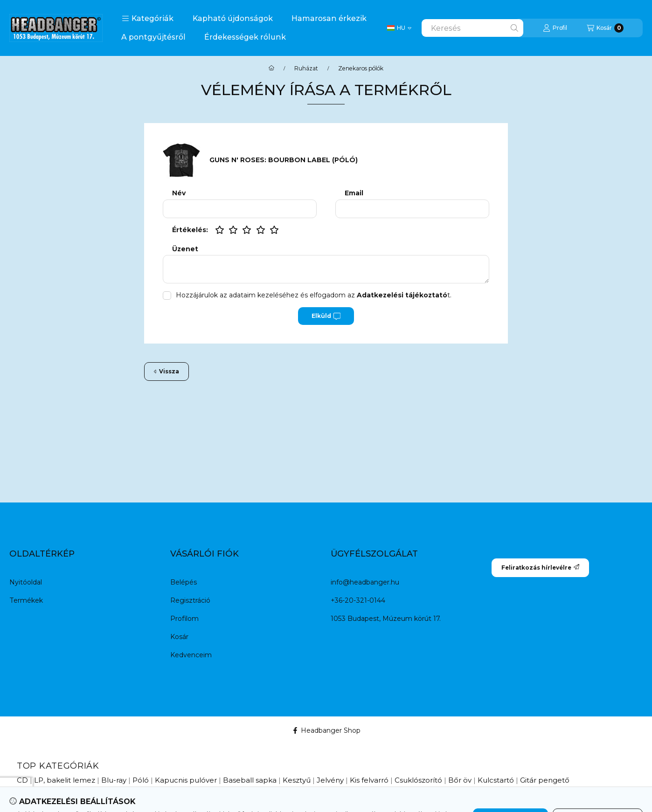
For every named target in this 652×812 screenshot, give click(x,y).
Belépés (184, 582)
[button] (148, 19)
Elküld (326, 316)
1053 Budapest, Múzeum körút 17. (386, 619)
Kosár (179, 637)
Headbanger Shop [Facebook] (326, 730)
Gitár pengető (545, 780)
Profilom (184, 619)
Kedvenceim (191, 655)
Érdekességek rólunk (245, 37)
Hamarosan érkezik (329, 18)
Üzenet (185, 249)
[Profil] (555, 28)
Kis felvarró (369, 780)
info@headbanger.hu (365, 582)
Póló (141, 780)
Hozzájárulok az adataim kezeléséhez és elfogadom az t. (314, 295)
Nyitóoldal (26, 582)
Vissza (166, 371)
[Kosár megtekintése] (605, 28)
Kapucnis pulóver (186, 780)
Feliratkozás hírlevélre (540, 568)
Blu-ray (114, 780)
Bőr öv (460, 780)
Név (179, 193)
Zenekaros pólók (361, 69)
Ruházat (306, 69)
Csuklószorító (418, 780)
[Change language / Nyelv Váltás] (399, 28)
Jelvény (330, 780)
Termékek (26, 600)
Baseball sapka (250, 780)
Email (354, 193)
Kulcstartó (496, 780)
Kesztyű (297, 780)
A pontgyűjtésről (153, 37)
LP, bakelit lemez (65, 780)
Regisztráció (190, 600)
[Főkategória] (271, 69)
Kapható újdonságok (233, 18)
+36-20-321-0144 (358, 600)
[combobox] (472, 28)
